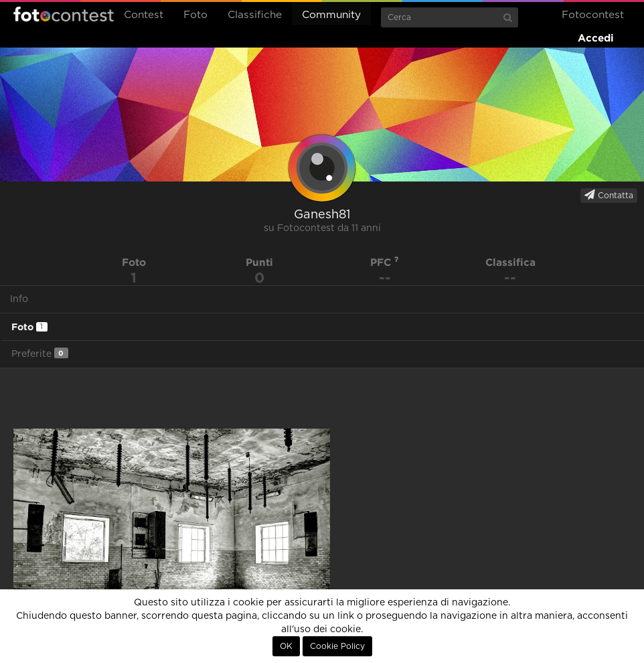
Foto (195, 15)
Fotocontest (64, 14)
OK (286, 646)
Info (19, 299)
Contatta (609, 195)
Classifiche (255, 15)
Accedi (596, 38)
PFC (385, 262)
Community (331, 15)
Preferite (40, 353)
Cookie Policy (337, 646)
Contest (144, 15)
